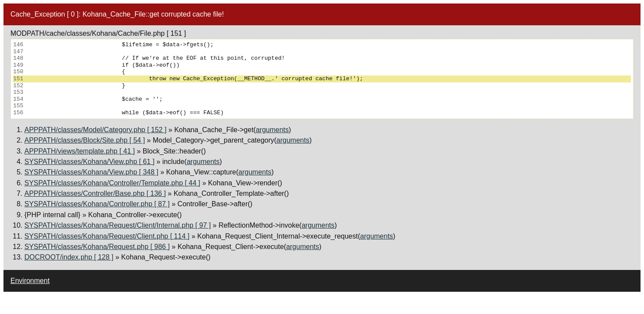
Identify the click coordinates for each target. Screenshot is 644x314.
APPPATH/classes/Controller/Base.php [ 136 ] (95, 193)
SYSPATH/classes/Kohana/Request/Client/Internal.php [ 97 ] (118, 225)
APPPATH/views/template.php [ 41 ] (80, 151)
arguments (272, 130)
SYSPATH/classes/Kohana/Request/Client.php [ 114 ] (107, 236)
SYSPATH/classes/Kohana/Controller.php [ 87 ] (97, 204)
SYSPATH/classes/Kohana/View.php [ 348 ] (91, 172)
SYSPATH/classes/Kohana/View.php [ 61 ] (89, 162)
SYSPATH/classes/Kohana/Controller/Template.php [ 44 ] (112, 183)
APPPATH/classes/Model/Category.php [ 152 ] (95, 130)
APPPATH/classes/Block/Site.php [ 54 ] (85, 140)
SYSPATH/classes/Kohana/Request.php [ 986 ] (97, 247)
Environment (30, 281)
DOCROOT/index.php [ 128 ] (69, 257)
